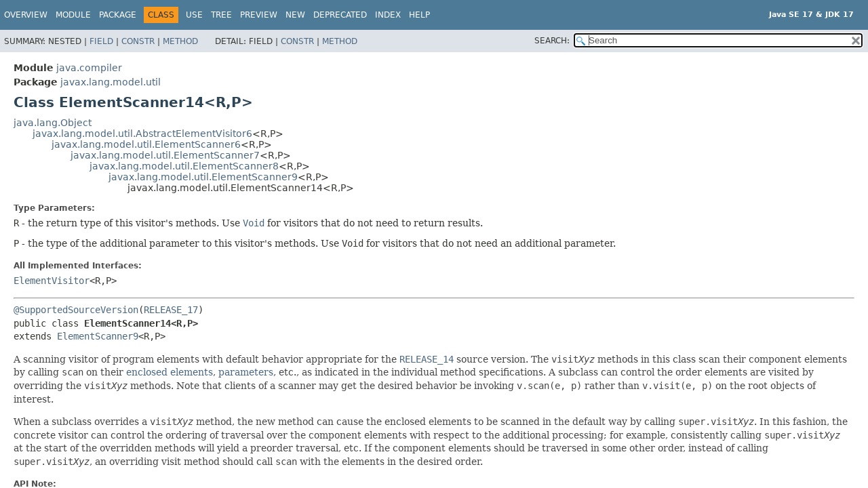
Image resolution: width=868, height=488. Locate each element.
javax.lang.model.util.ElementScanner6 (146, 144)
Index (388, 15)
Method (180, 41)
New (295, 15)
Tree (221, 15)
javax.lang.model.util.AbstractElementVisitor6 (142, 134)
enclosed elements (170, 372)
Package (118, 15)
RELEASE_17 (171, 310)
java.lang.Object (53, 123)
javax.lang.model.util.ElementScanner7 (165, 155)
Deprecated (340, 15)
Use (194, 15)
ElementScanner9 (98, 336)
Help (419, 15)
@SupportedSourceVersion (76, 310)
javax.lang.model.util (111, 82)
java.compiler (89, 68)
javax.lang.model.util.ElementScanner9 (203, 177)
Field (101, 41)
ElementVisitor (52, 281)
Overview (26, 15)
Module (73, 15)
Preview (259, 15)
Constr (138, 41)
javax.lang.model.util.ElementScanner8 (184, 166)
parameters (246, 372)
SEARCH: (552, 41)
